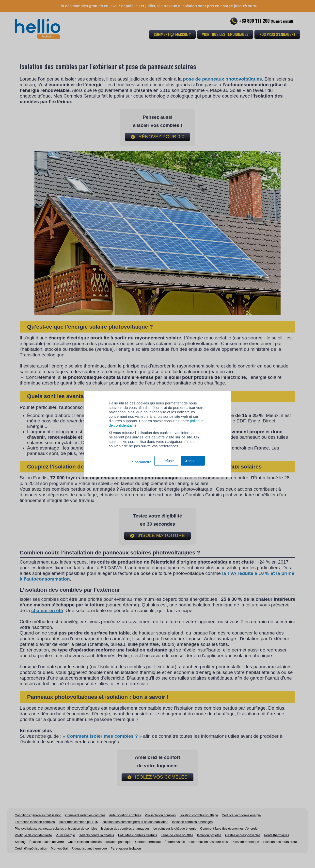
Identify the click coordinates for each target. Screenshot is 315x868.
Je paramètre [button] (141, 462)
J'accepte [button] (193, 461)
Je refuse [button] (166, 461)
